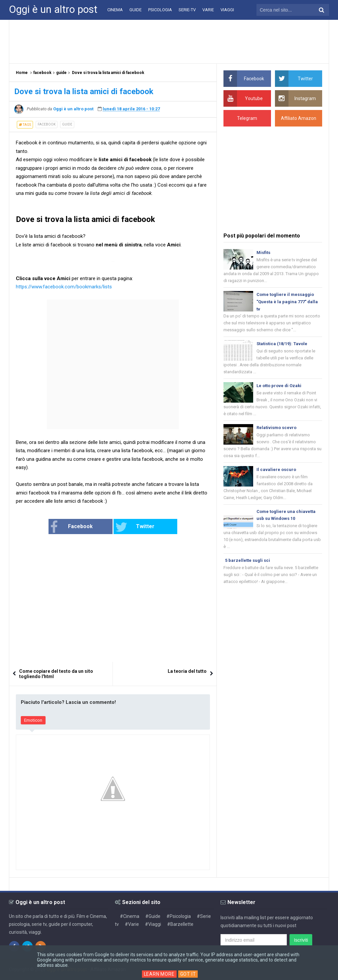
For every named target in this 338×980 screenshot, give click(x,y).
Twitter (135, 527)
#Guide (153, 916)
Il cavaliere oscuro (276, 470)
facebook (47, 124)
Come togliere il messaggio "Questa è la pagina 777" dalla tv (287, 302)
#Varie (132, 924)
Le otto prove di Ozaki (279, 386)
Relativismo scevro (276, 428)
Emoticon (33, 720)
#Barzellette (180, 924)
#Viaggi (153, 924)
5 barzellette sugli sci (248, 560)
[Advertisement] (169, 41)
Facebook (71, 527)
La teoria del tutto (187, 671)
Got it (188, 974)
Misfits (263, 253)
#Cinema (130, 916)
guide (67, 124)
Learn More (159, 974)
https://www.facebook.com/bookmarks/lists (64, 287)
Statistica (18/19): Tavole (282, 344)
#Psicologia (179, 916)
